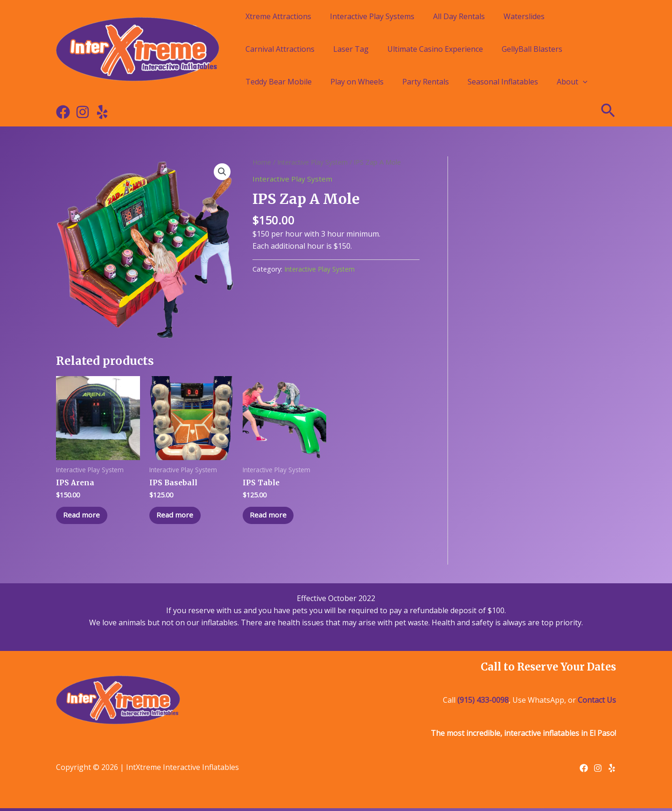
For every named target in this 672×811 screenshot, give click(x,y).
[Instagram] (83, 112)
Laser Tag (351, 49)
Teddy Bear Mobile (279, 82)
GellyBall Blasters (532, 49)
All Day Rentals (459, 16)
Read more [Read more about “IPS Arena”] (84, 517)
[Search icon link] (609, 112)
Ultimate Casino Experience (435, 49)
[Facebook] (63, 112)
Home (262, 162)
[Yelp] (102, 112)
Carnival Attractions (280, 49)
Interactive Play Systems (372, 16)
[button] (222, 172)
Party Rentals (426, 82)
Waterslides (524, 16)
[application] (583, 82)
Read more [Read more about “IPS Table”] (271, 517)
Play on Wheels (357, 82)
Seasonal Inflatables (503, 82)
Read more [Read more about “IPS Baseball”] (178, 517)
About (572, 82)
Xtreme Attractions (278, 16)
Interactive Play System (314, 162)
